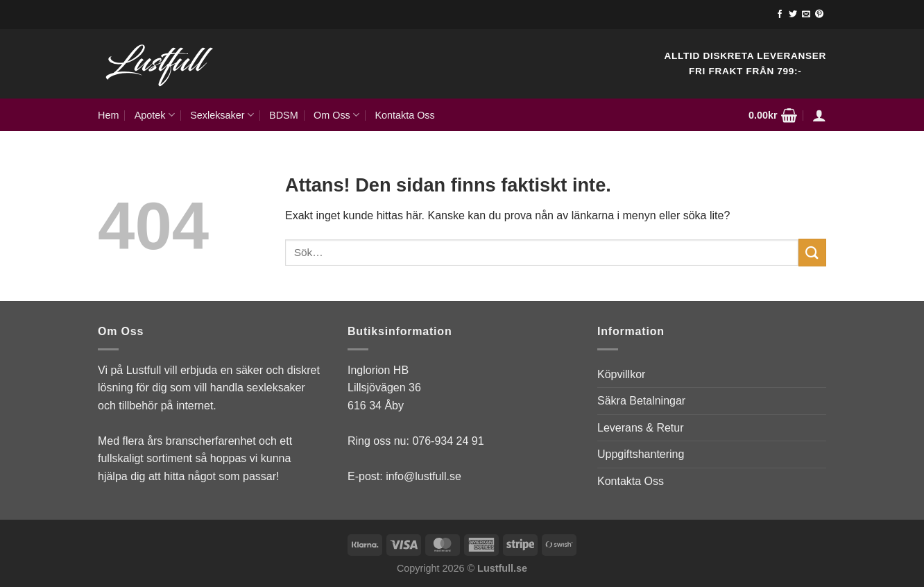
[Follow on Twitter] (793, 15)
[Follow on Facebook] (780, 15)
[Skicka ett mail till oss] (806, 15)
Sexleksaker (222, 115)
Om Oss (336, 115)
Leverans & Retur (641, 428)
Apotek (155, 115)
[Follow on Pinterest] (819, 15)
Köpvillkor (621, 374)
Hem (108, 115)
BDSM (284, 115)
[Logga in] (819, 115)
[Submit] (812, 252)
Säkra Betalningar (641, 401)
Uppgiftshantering (641, 454)
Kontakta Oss (404, 115)
